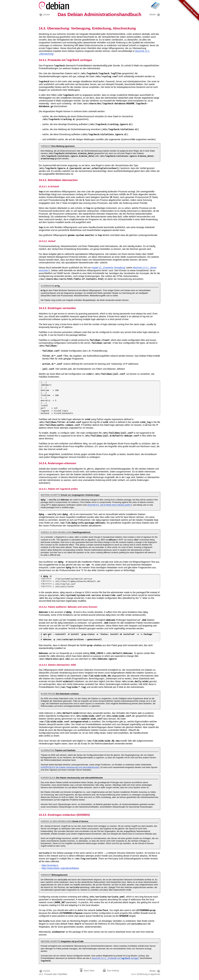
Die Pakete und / (70, 767)
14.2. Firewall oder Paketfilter (53, 972)
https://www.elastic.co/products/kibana (60, 868)
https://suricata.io (50, 865)
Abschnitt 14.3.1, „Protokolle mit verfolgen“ (116, 958)
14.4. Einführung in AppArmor (146, 972)
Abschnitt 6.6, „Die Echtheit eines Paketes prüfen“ (109, 505)
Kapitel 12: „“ (109, 268)
